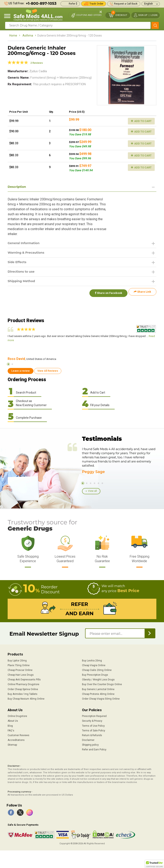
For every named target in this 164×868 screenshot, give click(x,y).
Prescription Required (94, 716)
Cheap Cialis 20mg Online (97, 670)
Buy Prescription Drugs (95, 674)
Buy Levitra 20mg (92, 660)
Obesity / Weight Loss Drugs (98, 679)
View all (92, 491)
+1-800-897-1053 (41, 4)
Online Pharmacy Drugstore (23, 684)
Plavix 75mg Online (19, 665)
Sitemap (12, 744)
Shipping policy (90, 744)
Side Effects (18, 263)
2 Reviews (37, 63)
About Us (13, 720)
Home (13, 35)
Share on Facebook (106, 294)
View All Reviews (48, 370)
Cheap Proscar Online (20, 670)
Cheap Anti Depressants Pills (24, 679)
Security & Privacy (92, 720)
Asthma (28, 35)
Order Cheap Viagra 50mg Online (101, 698)
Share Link (142, 294)
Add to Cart (141, 121)
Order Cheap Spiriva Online (23, 689)
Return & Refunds (92, 735)
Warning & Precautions (28, 254)
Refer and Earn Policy (94, 749)
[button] (154, 864)
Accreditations (16, 740)
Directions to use (22, 273)
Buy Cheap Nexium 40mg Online (26, 698)
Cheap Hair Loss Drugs (21, 674)
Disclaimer (88, 740)
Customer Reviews (18, 735)
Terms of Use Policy (93, 725)
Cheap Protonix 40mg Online (98, 694)
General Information (25, 244)
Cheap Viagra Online (94, 665)
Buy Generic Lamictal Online (98, 689)
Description (18, 187)
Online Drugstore (17, 716)
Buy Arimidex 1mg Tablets (23, 694)
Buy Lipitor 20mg (17, 660)
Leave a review (21, 370)
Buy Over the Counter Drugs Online (102, 684)
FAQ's (11, 730)
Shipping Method (23, 283)
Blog (10, 725)
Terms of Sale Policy (94, 730)
